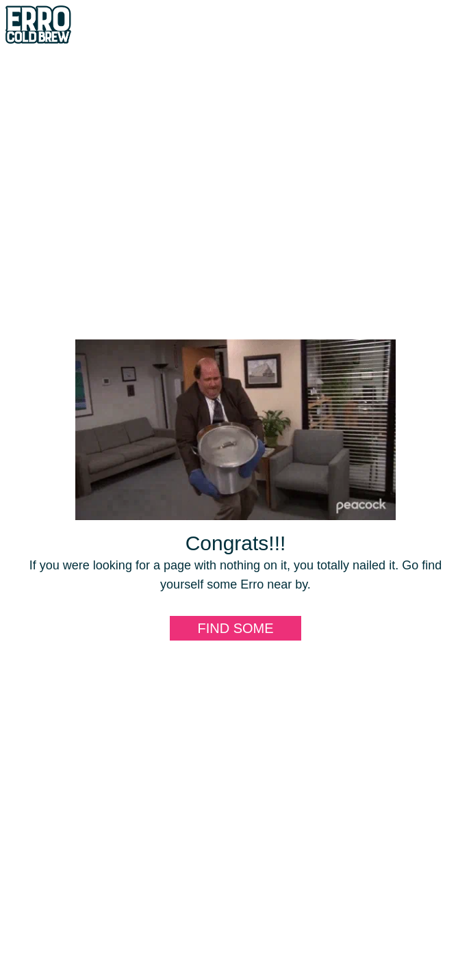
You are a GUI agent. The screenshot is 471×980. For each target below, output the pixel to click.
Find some (235, 628)
